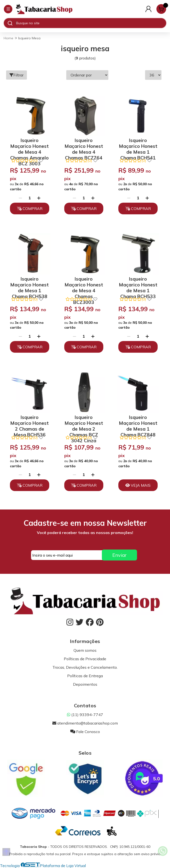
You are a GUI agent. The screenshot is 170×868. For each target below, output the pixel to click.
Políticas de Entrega (85, 676)
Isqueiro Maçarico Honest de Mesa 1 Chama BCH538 (29, 284)
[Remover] (20, 198)
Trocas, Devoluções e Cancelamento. (85, 667)
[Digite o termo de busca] (91, 23)
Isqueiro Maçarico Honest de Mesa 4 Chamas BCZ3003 (84, 284)
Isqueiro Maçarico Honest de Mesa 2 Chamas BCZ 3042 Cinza (84, 422)
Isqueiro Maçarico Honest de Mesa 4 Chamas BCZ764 (84, 145)
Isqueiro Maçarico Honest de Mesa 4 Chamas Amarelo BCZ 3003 (29, 145)
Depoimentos (85, 684)
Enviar (119, 555)
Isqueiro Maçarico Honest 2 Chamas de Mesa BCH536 (29, 422)
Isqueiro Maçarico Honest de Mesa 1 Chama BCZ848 (138, 422)
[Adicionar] (39, 198)
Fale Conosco (85, 732)
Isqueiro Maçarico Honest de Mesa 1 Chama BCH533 (138, 284)
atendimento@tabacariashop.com (85, 723)
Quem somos (85, 650)
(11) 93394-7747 (85, 715)
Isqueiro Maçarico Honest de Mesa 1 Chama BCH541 (138, 145)
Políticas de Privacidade (85, 659)
